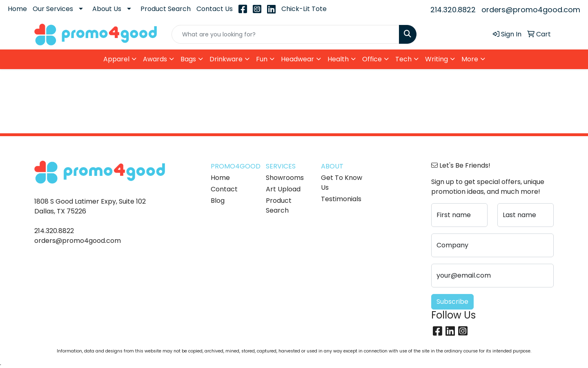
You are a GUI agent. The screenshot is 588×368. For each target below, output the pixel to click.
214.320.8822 (453, 10)
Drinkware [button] (226, 59)
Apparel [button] (116, 59)
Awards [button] (155, 59)
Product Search (166, 9)
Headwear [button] (297, 59)
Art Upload (283, 189)
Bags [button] (188, 59)
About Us (107, 9)
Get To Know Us (342, 183)
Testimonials (341, 199)
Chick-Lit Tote (304, 9)
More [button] (470, 59)
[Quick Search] (285, 34)
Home (17, 9)
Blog (218, 201)
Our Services (53, 9)
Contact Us (215, 9)
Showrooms (285, 178)
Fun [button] (262, 59)
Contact (224, 189)
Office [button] (372, 59)
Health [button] (338, 59)
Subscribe (452, 302)
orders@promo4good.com (531, 10)
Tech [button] (403, 59)
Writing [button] (437, 59)
